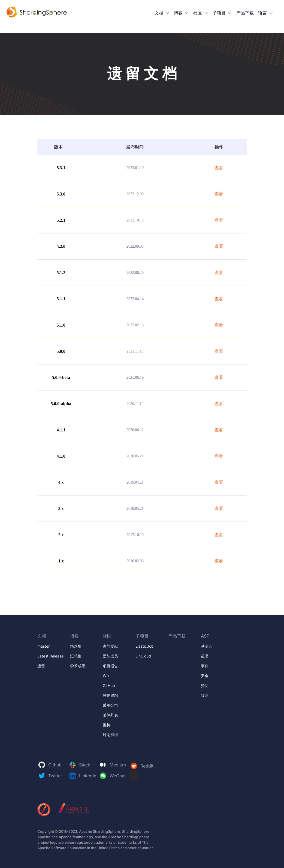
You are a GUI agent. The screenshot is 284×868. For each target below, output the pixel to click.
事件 (205, 666)
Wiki (107, 676)
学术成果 (78, 666)
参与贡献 (110, 646)
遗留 (41, 666)
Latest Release (50, 656)
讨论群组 (110, 735)
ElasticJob (145, 646)
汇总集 (76, 656)
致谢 (205, 695)
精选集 (76, 646)
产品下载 (245, 13)
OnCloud (143, 656)
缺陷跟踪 (110, 695)
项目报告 (110, 666)
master (43, 646)
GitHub (109, 685)
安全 (205, 676)
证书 (205, 656)
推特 (107, 725)
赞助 (205, 685)
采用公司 (110, 705)
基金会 (207, 646)
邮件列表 (110, 715)
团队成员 (110, 656)
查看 (219, 168)
